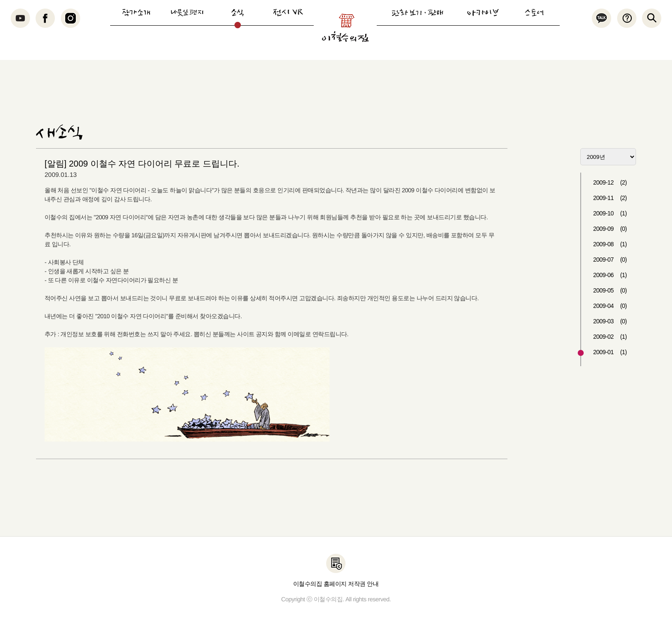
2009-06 (610, 275)
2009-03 (610, 321)
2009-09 (610, 229)
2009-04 (610, 306)
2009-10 (610, 213)
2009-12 (610, 182)
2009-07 (610, 260)
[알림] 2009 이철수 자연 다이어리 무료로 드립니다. (142, 164)
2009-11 (610, 198)
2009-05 (610, 290)
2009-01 (610, 352)
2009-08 (610, 244)
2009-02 (610, 337)
